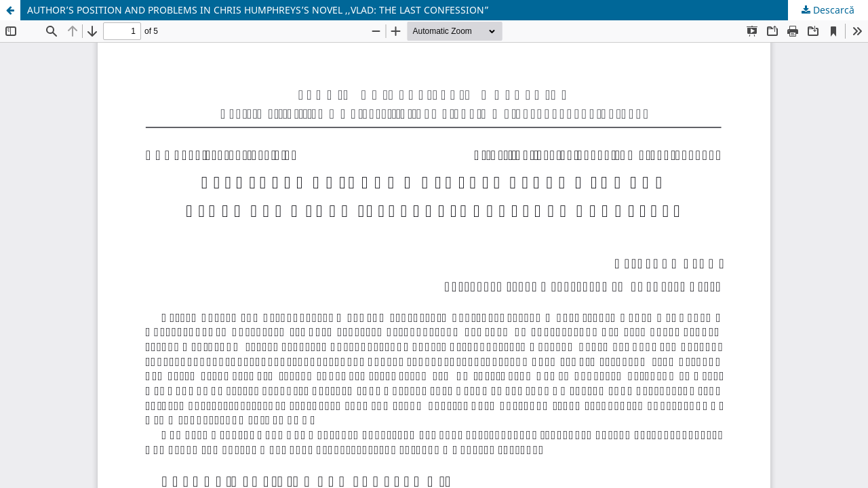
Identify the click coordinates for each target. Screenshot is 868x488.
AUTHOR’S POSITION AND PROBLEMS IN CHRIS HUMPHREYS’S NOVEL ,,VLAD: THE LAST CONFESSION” (258, 10)
